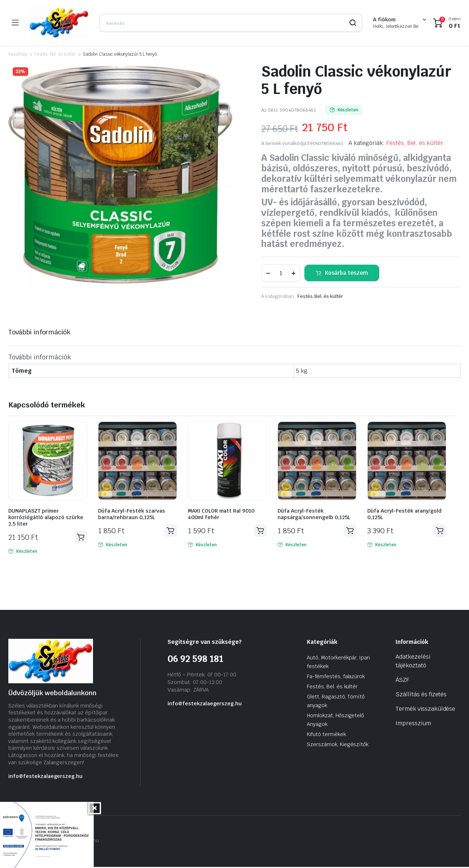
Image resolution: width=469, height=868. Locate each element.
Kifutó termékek (326, 735)
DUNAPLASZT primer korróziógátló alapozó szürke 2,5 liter (46, 517)
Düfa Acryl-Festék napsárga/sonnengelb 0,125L (314, 514)
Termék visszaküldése (425, 710)
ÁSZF (402, 681)
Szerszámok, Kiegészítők (338, 745)
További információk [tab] (39, 332)
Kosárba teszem (347, 273)
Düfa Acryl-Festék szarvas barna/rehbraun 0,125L (132, 514)
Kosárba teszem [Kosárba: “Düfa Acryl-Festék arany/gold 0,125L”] (439, 531)
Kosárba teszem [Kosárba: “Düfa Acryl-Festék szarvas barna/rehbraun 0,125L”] (170, 531)
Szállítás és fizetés (421, 695)
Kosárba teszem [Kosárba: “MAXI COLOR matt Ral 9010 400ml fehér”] (260, 531)
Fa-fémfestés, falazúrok (336, 677)
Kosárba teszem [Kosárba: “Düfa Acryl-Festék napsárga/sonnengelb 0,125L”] (350, 531)
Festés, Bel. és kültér (55, 54)
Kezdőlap (18, 54)
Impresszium (413, 724)
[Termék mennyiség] (281, 273)
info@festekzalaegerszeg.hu (45, 777)
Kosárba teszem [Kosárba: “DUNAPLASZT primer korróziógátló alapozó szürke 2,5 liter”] (80, 538)
